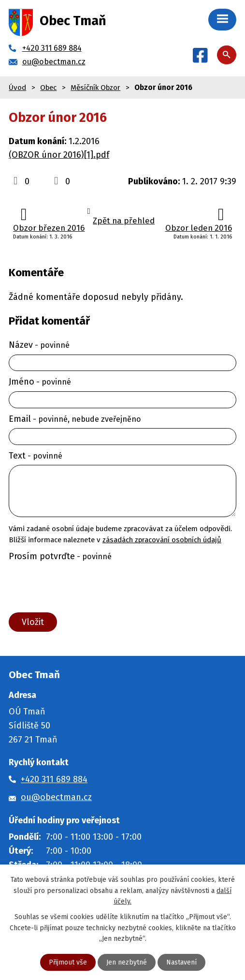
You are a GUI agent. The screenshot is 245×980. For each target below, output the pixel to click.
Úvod (17, 88)
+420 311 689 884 (54, 779)
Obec (48, 88)
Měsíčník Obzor (95, 88)
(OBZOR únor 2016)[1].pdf (59, 155)
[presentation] (79, 587)
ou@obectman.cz (56, 797)
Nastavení (181, 962)
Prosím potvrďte (60, 556)
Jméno (40, 382)
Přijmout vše (68, 962)
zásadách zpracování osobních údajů (162, 540)
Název (39, 345)
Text (36, 456)
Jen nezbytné (127, 962)
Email (75, 419)
